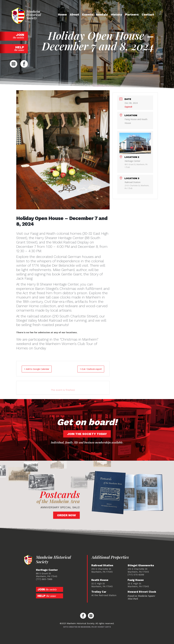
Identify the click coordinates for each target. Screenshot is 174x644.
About (75, 14)
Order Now (66, 515)
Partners (132, 14)
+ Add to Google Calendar (40, 369)
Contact (148, 14)
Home (62, 14)
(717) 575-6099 (136, 575)
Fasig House (136, 580)
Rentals (102, 14)
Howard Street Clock (142, 592)
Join (14, 36)
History (116, 14)
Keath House (100, 580)
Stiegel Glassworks (141, 565)
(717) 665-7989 (44, 579)
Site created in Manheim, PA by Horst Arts (87, 627)
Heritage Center (47, 570)
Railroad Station (102, 565)
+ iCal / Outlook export (88, 369)
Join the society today (87, 434)
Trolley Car (99, 592)
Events (88, 14)
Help (14, 48)
